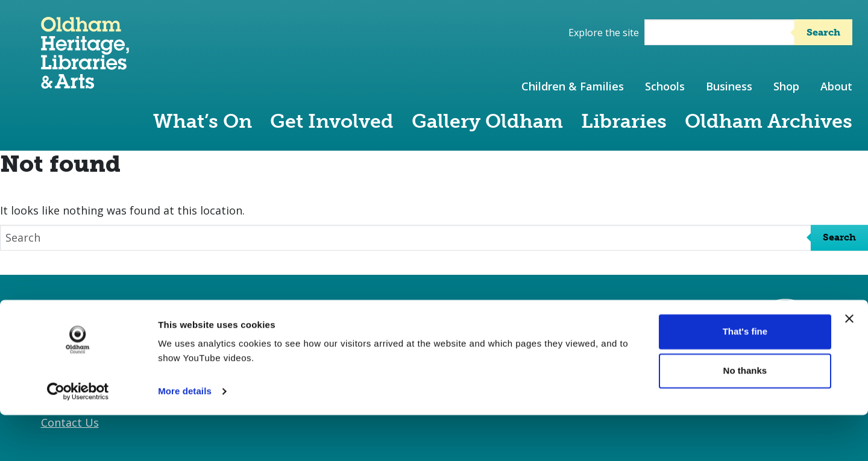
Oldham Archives (769, 121)
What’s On (203, 121)
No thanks (745, 417)
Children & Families (573, 86)
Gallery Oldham (487, 121)
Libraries (624, 121)
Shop (786, 86)
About (836, 86)
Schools (665, 86)
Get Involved (332, 121)
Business (729, 86)
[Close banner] (849, 365)
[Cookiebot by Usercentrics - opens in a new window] (78, 437)
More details (185, 437)
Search (823, 32)
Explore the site (604, 33)
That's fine (745, 378)
